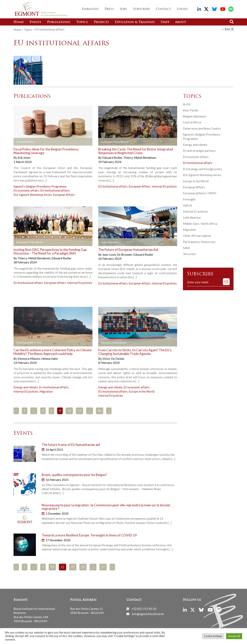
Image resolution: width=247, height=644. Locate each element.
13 (83, 567)
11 (80, 411)
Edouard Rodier (113, 158)
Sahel (186, 248)
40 (100, 411)
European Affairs (64, 194)
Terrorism (189, 254)
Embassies (90, 9)
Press (109, 9)
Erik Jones (24, 158)
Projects (101, 22)
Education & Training (135, 22)
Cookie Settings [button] (213, 636)
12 (73, 567)
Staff (165, 22)
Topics (82, 22)
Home (19, 22)
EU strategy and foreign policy (203, 169)
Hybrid (187, 205)
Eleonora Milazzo (29, 358)
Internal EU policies (164, 186)
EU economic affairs (26, 190)
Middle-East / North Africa (200, 223)
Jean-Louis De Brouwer (118, 255)
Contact (163, 9)
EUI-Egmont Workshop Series (33, 194)
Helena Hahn (49, 358)
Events (35, 22)
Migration (46, 391)
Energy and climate (26, 387)
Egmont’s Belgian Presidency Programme (40, 186)
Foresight (189, 199)
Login (182, 9)
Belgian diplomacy (195, 116)
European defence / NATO (200, 193)
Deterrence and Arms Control (202, 128)
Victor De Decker (113, 358)
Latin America (192, 217)
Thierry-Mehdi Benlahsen (140, 158)
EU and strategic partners (199, 151)
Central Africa (192, 122)
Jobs (123, 9)
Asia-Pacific (191, 110)
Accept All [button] (234, 636)
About (181, 22)
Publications (59, 22)
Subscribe (141, 9)
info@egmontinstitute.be (148, 614)
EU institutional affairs (55, 190)
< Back (228, 30)
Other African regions (197, 236)
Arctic (187, 104)
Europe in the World (142, 391)
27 (103, 567)
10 (69, 411)
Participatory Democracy (199, 242)
